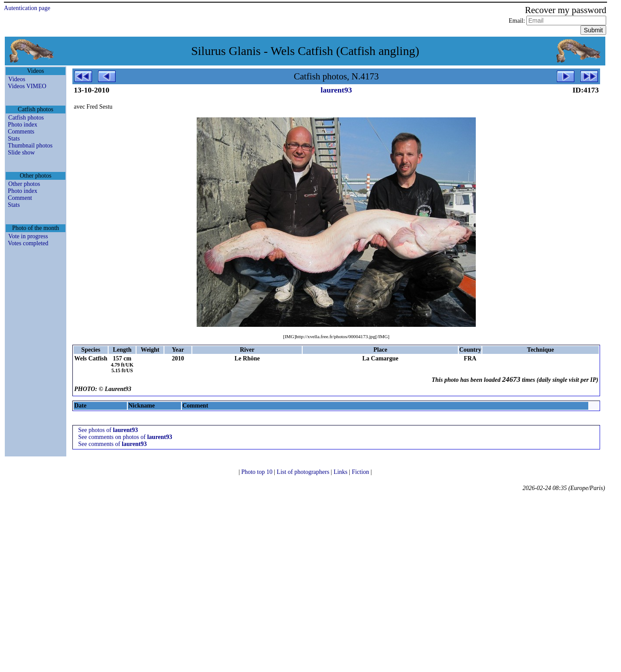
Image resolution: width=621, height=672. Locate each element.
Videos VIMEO (27, 86)
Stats (14, 139)
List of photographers (304, 472)
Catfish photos (26, 118)
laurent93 (336, 90)
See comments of (112, 444)
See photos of (108, 430)
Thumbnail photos (30, 146)
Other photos (24, 184)
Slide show (21, 153)
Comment (20, 198)
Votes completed (28, 243)
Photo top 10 (258, 472)
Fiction (361, 472)
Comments (21, 132)
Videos (17, 79)
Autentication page (27, 8)
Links (341, 472)
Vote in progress (28, 236)
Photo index (22, 125)
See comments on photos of (125, 437)
